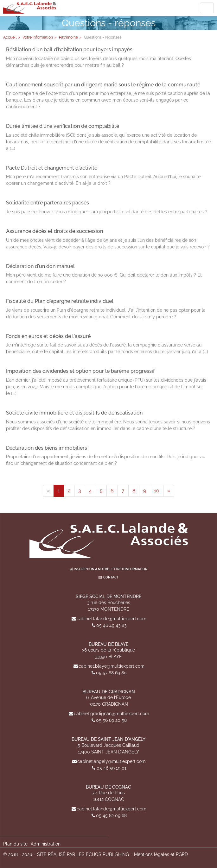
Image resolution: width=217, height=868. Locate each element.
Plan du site (15, 844)
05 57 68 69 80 (111, 673)
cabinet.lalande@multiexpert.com (112, 619)
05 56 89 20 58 (111, 720)
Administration (46, 844)
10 (157, 491)
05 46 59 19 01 (112, 768)
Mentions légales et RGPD (161, 854)
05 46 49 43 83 (111, 625)
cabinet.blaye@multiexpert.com (112, 666)
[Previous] (48, 491)
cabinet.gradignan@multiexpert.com (112, 714)
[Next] (169, 491)
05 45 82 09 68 (111, 815)
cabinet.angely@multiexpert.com (112, 761)
